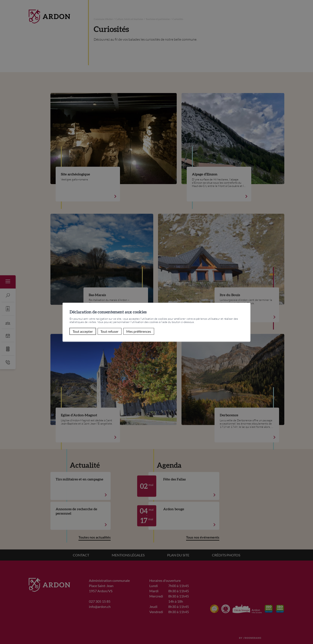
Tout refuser (109, 331)
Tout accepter (83, 331)
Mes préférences (139, 331)
